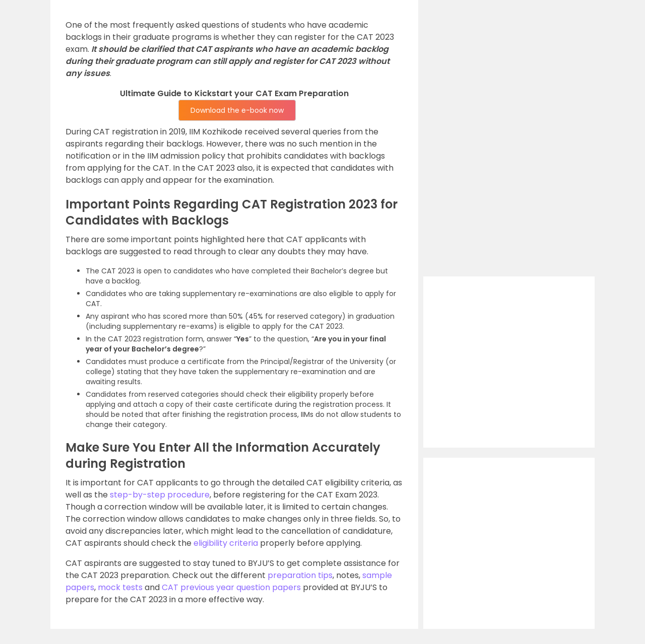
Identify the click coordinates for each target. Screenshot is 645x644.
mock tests (120, 587)
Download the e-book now (237, 110)
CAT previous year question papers (231, 587)
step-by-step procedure (160, 495)
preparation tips (300, 575)
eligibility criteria (226, 543)
